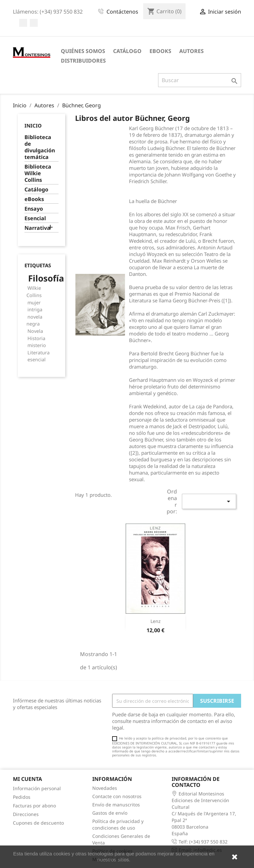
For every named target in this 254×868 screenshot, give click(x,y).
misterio (37, 345)
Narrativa (37, 228)
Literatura (39, 353)
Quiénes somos (83, 51)
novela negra (34, 320)
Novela (35, 331)
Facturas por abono (34, 806)
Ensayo (34, 209)
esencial (37, 359)
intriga (35, 309)
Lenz (156, 621)
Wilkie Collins (34, 292)
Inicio (33, 126)
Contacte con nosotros (117, 796)
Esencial (35, 218)
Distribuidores (83, 61)
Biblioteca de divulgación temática (40, 147)
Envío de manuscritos (116, 805)
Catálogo (127, 51)
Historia (36, 338)
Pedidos (22, 797)
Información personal (37, 788)
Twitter (34, 23)
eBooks (160, 51)
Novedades (105, 788)
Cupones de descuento (38, 823)
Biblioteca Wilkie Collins (38, 173)
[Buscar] (200, 80)
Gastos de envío (110, 813)
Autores (191, 51)
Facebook (23, 23)
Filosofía (46, 278)
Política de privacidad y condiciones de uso (118, 824)
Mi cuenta (27, 779)
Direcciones (26, 814)
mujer (34, 303)
